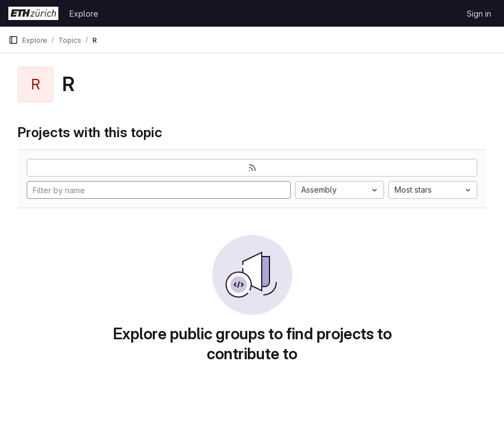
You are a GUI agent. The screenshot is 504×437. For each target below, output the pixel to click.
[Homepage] (33, 13)
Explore (84, 14)
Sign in (479, 14)
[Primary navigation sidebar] (13, 40)
